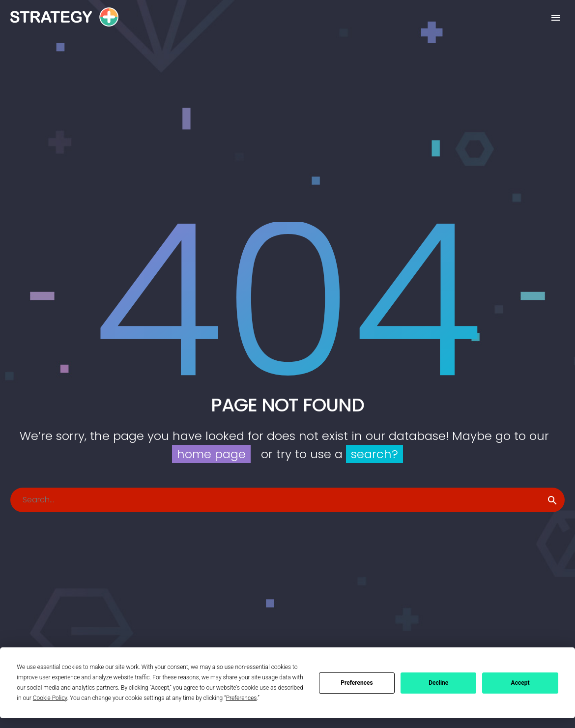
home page (211, 454)
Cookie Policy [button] (50, 698)
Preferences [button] (242, 698)
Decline (438, 683)
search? (374, 454)
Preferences (357, 683)
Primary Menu (556, 18)
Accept (520, 683)
